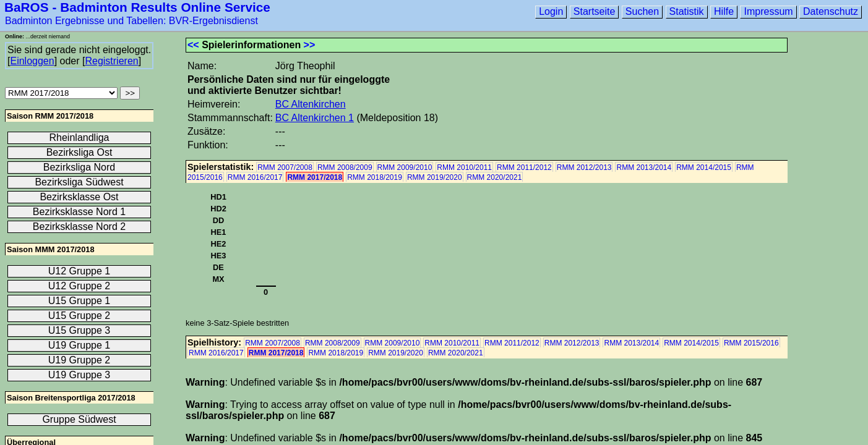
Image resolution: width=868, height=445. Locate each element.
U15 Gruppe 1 (79, 301)
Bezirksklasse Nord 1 (79, 212)
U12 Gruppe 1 (79, 271)
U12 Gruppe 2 (79, 286)
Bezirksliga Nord (79, 167)
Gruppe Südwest (79, 419)
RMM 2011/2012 (524, 167)
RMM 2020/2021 (495, 177)
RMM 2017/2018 (315, 177)
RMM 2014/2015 (704, 167)
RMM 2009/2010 (405, 167)
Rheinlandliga (79, 138)
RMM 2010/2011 (464, 167)
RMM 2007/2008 (285, 167)
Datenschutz (831, 11)
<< (193, 45)
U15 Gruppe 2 (79, 316)
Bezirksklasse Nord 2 (79, 227)
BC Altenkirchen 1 (315, 118)
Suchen (642, 11)
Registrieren (111, 61)
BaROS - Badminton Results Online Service (137, 7)
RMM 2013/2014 (644, 167)
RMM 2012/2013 (584, 167)
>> (310, 45)
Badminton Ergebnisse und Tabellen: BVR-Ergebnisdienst (131, 21)
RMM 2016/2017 (255, 177)
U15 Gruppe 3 (79, 330)
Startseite (595, 11)
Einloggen (32, 61)
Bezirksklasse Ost (79, 197)
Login (551, 11)
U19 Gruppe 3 (79, 375)
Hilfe (724, 11)
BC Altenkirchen (311, 104)
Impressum (768, 11)
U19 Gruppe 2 (79, 360)
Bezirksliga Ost (79, 152)
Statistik (687, 11)
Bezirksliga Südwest (79, 182)
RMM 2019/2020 (435, 177)
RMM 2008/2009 (345, 167)
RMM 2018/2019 (375, 177)
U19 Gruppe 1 (79, 345)
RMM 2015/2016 (751, 343)
